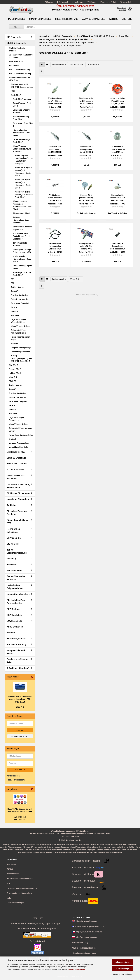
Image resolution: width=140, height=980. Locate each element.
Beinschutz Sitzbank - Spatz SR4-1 (22, 111)
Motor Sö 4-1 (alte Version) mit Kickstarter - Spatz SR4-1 (23, 184)
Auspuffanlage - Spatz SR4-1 (22, 105)
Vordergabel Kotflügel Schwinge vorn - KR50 (22, 251)
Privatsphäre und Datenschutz (19, 893)
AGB (9, 883)
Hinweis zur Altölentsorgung (84, 953)
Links (9, 898)
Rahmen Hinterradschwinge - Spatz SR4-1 (21, 220)
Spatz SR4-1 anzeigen (22, 99)
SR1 (13, 279)
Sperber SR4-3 (15, 369)
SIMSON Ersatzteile (40, 19)
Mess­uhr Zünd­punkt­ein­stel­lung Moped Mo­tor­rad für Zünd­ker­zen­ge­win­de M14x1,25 (86, 198)
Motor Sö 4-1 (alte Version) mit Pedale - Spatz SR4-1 (24, 195)
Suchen (49, 2)
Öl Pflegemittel (14, 538)
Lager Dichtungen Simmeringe (16, 419)
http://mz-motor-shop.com (87, 937)
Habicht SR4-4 (15, 373)
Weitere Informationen (122, 974)
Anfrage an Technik (108, 2)
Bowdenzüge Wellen (19, 295)
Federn (14, 307)
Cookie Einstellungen (16, 903)
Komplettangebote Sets (18, 594)
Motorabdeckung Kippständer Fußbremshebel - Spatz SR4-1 (23, 205)
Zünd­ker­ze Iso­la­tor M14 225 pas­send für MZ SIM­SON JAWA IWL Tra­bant (55, 101)
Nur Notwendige (122, 969)
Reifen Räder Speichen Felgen (20, 338)
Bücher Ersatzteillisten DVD (18, 522)
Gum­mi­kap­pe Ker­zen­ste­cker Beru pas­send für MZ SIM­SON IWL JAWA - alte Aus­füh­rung (118, 246)
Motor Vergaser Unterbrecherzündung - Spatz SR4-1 (23, 149)
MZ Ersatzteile (17, 19)
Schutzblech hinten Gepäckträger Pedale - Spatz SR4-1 (22, 236)
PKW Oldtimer (14, 609)
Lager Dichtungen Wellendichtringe (18, 321)
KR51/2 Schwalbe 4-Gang (20, 70)
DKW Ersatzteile (15, 615)
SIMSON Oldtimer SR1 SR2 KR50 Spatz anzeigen (22, 86)
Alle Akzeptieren (122, 962)
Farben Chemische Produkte (16, 578)
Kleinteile (15, 315)
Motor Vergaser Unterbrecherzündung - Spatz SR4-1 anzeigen (24, 160)
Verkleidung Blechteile (20, 352)
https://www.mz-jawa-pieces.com (89, 926)
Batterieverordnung (80, 943)
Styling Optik (13, 544)
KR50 (13, 91)
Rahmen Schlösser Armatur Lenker (20, 430)
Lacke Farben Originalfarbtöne (15, 587)
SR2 (13, 283)
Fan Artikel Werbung (17, 644)
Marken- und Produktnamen (84, 948)
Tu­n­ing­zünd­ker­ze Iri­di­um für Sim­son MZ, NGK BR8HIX (86, 246)
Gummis (14, 311)
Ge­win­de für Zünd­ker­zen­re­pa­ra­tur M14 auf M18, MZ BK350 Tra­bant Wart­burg (118, 150)
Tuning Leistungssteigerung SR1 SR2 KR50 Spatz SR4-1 (21, 358)
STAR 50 (13, 381)
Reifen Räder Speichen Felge (21, 435)
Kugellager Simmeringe (18, 499)
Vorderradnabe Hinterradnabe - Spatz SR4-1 (22, 259)
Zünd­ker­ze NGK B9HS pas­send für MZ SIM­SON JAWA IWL (86, 150)
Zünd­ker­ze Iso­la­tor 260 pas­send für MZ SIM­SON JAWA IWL (86, 101)
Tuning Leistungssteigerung (17, 551)
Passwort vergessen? (16, 780)
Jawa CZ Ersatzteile (94, 19)
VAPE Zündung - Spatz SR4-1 (22, 267)
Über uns (127, 19)
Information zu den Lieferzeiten (20, 879)
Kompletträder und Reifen (16, 652)
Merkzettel (126, 2)
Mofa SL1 (13, 377)
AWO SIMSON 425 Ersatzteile (16, 477)
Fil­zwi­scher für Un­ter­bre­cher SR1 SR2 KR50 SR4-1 (118, 198)
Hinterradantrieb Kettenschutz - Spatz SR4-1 (22, 133)
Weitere (114, 19)
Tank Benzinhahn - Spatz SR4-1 (21, 244)
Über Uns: (37, 918)
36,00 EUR (20, 707)
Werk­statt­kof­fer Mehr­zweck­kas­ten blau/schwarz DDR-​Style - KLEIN (20, 699)
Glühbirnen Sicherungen (18, 493)
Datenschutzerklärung (77, 969)
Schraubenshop (14, 570)
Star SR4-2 (13, 365)
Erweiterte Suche (20, 736)
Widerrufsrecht (13, 874)
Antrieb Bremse (15, 385)
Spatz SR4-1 (16, 95)
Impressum (12, 864)
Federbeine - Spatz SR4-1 (23, 125)
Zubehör (11, 633)
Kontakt (10, 869)
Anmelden (20, 770)
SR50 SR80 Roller (16, 62)
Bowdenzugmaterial (16, 639)
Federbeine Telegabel (20, 303)
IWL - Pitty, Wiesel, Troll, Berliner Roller (18, 486)
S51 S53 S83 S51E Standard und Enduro (21, 56)
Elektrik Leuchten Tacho (21, 299)
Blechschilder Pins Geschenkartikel (16, 602)
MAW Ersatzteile (15, 627)
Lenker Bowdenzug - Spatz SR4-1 (21, 141)
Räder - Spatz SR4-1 (21, 213)
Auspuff (14, 291)
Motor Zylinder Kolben (20, 326)
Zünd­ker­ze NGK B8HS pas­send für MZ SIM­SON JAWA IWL (55, 150)
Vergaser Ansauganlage (21, 348)
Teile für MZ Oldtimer (17, 464)
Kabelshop (12, 565)
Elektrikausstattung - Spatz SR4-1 (22, 118)
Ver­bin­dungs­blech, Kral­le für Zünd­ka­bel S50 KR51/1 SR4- (55, 198)
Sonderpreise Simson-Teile (17, 661)
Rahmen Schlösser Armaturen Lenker (19, 332)
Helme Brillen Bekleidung (13, 531)
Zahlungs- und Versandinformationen (22, 888)
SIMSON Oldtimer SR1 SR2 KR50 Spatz (20, 79)
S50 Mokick (14, 66)
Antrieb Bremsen (18, 287)
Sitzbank (15, 344)
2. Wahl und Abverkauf (18, 668)
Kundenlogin (77, 2)
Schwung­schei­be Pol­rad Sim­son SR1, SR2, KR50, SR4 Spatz (118, 101)
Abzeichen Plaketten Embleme (17, 513)
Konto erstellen (13, 776)
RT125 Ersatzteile (15, 470)
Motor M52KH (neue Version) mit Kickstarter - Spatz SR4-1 (23, 172)
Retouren (92, 2)
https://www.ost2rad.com (87, 921)
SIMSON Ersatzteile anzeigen (17, 49)
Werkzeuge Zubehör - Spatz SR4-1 (22, 274)
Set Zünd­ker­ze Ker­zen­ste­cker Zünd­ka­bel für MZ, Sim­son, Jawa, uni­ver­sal (55, 246)
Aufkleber (12, 505)
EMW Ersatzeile (14, 621)
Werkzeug (12, 559)
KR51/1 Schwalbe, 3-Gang (20, 74)
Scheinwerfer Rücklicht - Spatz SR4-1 (23, 228)
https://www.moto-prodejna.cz (89, 932)
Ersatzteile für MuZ (67, 19)
